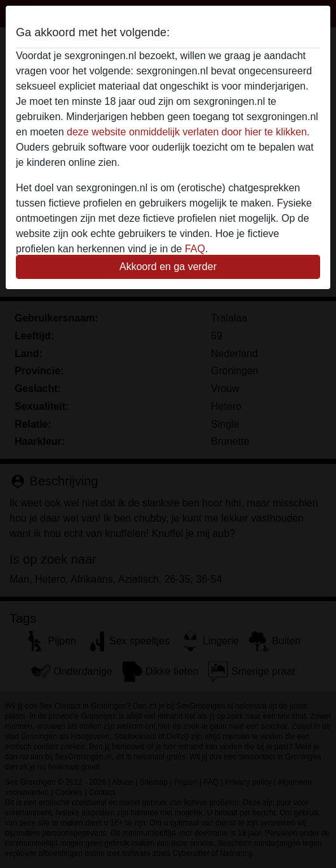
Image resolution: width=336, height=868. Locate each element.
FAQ (195, 249)
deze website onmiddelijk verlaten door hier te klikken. (188, 132)
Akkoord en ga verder (168, 267)
